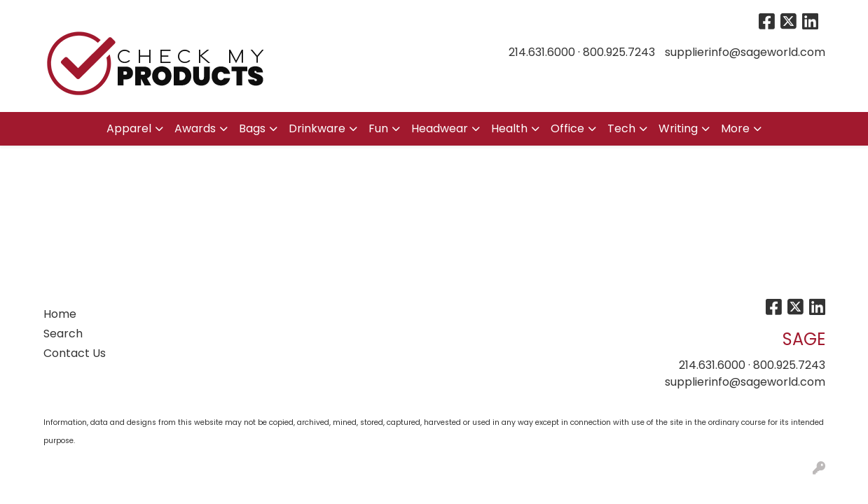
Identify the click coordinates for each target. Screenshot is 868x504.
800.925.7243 (619, 52)
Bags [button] (252, 128)
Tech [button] (621, 128)
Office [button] (567, 128)
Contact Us (75, 353)
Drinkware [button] (317, 128)
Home (60, 314)
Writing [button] (678, 128)
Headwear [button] (440, 128)
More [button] (735, 128)
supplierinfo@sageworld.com (745, 52)
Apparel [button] (129, 128)
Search (63, 334)
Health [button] (509, 128)
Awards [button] (195, 128)
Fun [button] (378, 128)
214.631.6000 (542, 52)
